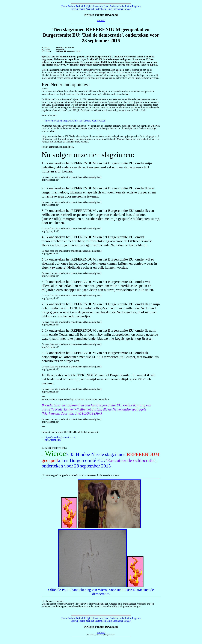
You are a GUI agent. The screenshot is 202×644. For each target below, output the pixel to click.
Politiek (80, 6)
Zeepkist (90, 9)
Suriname (114, 6)
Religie (87, 6)
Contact (127, 9)
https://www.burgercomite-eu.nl (60, 438)
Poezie (82, 9)
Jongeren (136, 6)
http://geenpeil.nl (53, 441)
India (122, 6)
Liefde (128, 6)
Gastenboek (100, 9)
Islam (106, 6)
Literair (74, 9)
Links (109, 9)
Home (64, 6)
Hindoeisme (97, 6)
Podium (72, 6)
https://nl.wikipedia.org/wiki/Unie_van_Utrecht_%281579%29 (75, 122)
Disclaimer (118, 9)
